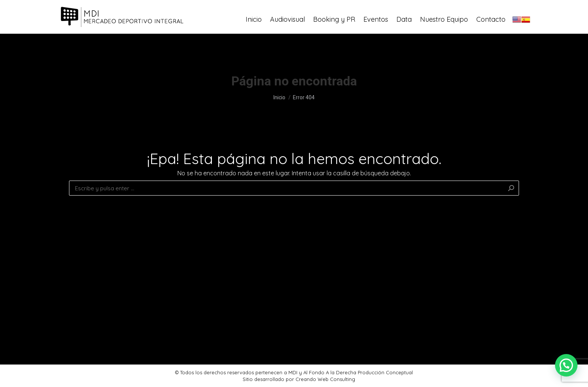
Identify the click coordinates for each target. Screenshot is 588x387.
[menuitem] (254, 36)
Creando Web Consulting (325, 379)
